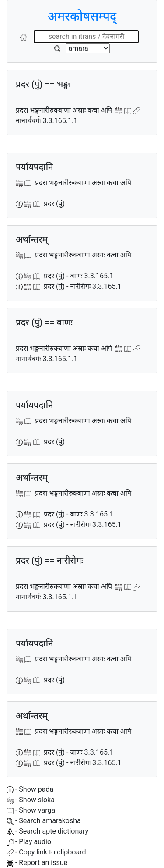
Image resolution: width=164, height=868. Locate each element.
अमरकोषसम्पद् (82, 16)
